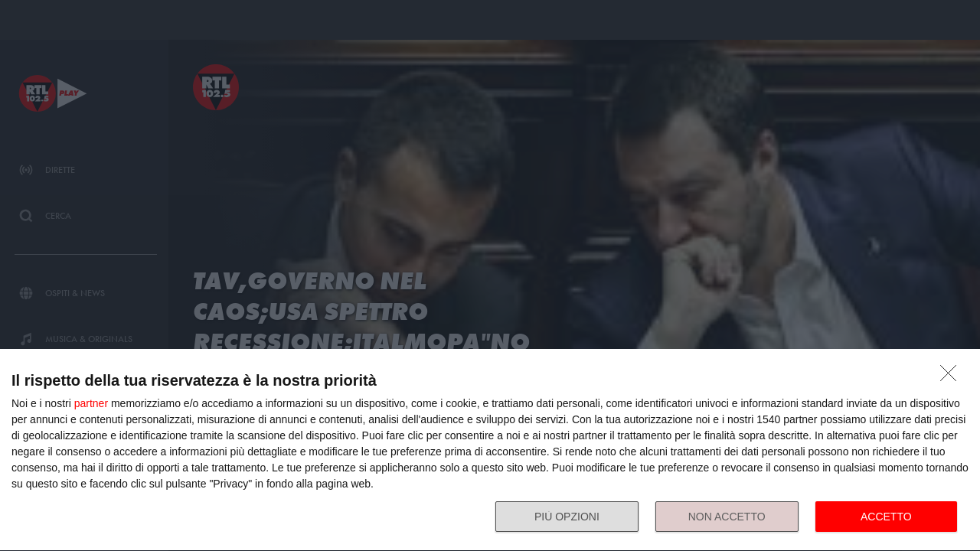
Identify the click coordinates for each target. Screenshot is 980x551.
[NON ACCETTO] (952, 377)
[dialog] (490, 450)
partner (91, 403)
